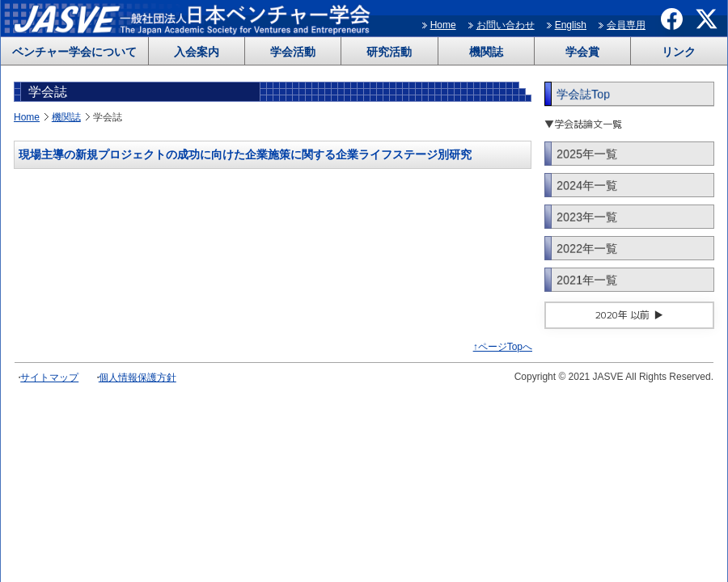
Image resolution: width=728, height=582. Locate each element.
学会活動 (293, 52)
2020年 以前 (622, 315)
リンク (679, 52)
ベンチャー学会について (74, 52)
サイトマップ (49, 377)
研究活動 (389, 52)
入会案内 (197, 52)
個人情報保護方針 (138, 377)
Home (443, 25)
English (571, 25)
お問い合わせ (506, 25)
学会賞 (582, 52)
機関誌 (486, 52)
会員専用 (626, 25)
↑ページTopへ (503, 347)
